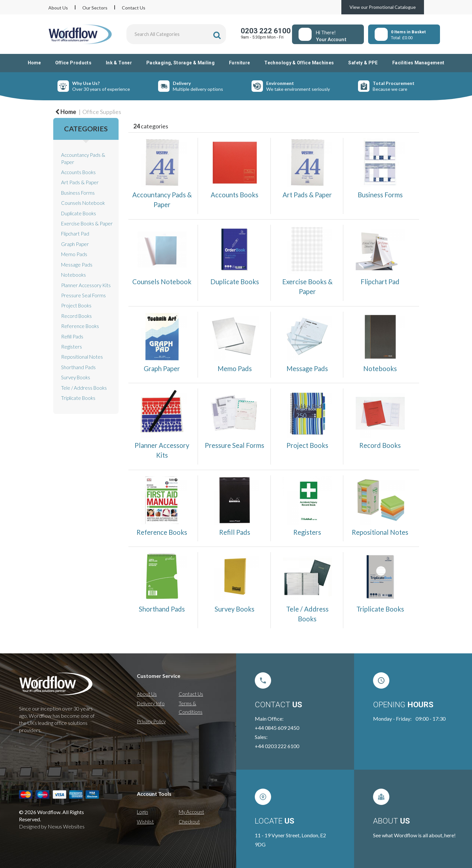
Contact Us (134, 8)
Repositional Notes (82, 357)
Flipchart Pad (75, 234)
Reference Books (80, 326)
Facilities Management (418, 63)
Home (34, 63)
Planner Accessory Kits (86, 285)
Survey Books (76, 377)
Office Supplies (102, 112)
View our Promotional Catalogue (383, 7)
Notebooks (73, 275)
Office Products (73, 63)
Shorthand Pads (78, 367)
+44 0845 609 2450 (277, 728)
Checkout (189, 822)
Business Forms (78, 193)
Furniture (239, 63)
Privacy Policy (151, 721)
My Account (191, 812)
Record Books (76, 316)
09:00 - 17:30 (431, 719)
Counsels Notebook (83, 203)
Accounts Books (78, 172)
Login (142, 812)
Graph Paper (75, 244)
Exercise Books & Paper (87, 223)
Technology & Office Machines (299, 63)
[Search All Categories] (176, 34)
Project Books (76, 305)
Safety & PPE (363, 63)
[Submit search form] (217, 35)
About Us (58, 8)
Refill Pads (72, 336)
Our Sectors (95, 8)
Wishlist (145, 822)
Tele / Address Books (84, 388)
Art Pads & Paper (80, 182)
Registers (72, 347)
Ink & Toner (119, 63)
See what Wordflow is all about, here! (414, 835)
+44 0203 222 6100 (277, 746)
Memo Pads (74, 254)
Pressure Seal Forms (83, 295)
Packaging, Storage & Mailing (180, 63)
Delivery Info (151, 703)
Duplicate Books (79, 213)
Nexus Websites (66, 826)
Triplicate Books (78, 398)
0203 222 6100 (266, 31)
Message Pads (77, 265)
